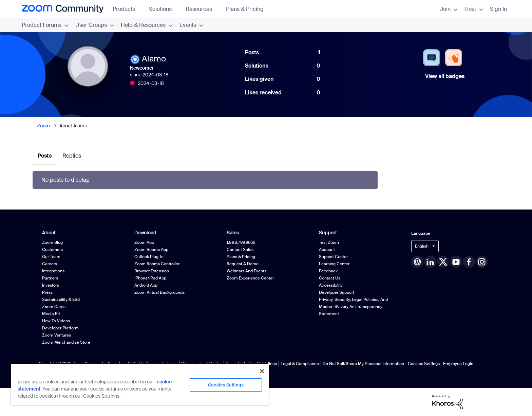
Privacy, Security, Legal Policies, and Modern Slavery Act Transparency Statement (353, 307)
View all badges (445, 76)
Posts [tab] (45, 156)
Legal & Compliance (300, 364)
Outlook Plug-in (149, 257)
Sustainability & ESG (61, 300)
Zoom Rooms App (151, 250)
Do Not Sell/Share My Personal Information (363, 364)
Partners (50, 278)
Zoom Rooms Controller (157, 264)
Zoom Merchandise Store (66, 342)
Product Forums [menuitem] (45, 25)
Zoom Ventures (56, 335)
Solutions (164, 9)
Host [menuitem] (474, 9)
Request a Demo (243, 264)
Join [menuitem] (449, 9)
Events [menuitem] (191, 25)
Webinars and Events (246, 271)
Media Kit (51, 314)
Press (47, 292)
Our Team (51, 257)
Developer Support (337, 292)
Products (127, 9)
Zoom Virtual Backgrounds (159, 292)
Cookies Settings (424, 364)
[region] (140, 384)
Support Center (333, 257)
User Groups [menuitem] (95, 25)
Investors (51, 285)
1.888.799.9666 (241, 242)
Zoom (43, 126)
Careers (50, 264)
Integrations (53, 271)
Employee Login (458, 364)
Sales (233, 233)
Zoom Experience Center (250, 278)
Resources (202, 9)
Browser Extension (152, 271)
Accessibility (331, 285)
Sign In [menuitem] (498, 9)
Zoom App (144, 242)
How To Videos (56, 321)
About (49, 233)
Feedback (328, 271)
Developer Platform (60, 328)
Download (145, 233)
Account (327, 250)
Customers (52, 250)
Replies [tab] (72, 156)
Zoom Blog (52, 242)
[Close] (262, 371)
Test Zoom (329, 242)
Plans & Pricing (245, 9)
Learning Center (334, 264)
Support (328, 233)
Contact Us (330, 278)
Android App (146, 285)
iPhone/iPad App (150, 278)
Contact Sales (240, 250)
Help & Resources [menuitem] (147, 25)
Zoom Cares (54, 307)
